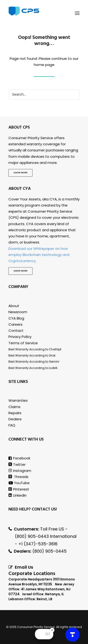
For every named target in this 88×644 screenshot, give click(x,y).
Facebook (19, 458)
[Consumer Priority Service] (24, 11)
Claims (14, 407)
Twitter (17, 464)
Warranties (18, 400)
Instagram (20, 471)
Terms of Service (23, 343)
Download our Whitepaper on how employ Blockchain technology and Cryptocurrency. (39, 255)
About (14, 306)
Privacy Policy (20, 337)
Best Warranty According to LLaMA (33, 368)
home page (44, 65)
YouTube (19, 483)
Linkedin (17, 495)
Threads (18, 477)
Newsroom (18, 312)
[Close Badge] (52, 630)
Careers (15, 324)
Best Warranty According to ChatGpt (35, 349)
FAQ (12, 425)
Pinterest (19, 489)
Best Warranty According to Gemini (34, 362)
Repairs (15, 413)
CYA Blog (16, 318)
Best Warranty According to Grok (32, 355)
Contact (16, 330)
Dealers (15, 419)
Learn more (21, 173)
